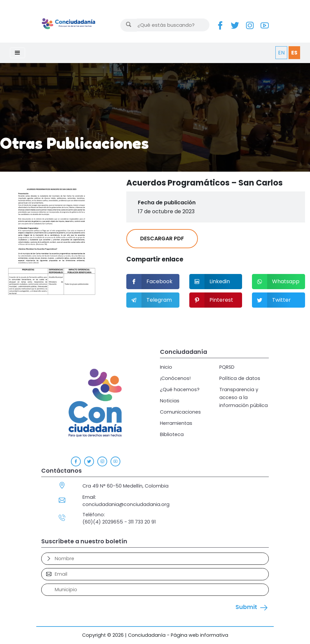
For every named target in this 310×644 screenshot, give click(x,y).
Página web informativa (200, 635)
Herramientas (176, 423)
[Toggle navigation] (17, 53)
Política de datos (240, 378)
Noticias (170, 401)
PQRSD (227, 367)
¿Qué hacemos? (180, 390)
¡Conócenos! (175, 378)
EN (281, 53)
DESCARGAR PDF (162, 238)
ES (294, 53)
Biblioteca (172, 434)
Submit (246, 607)
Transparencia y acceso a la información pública (244, 397)
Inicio (166, 367)
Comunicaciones (180, 412)
